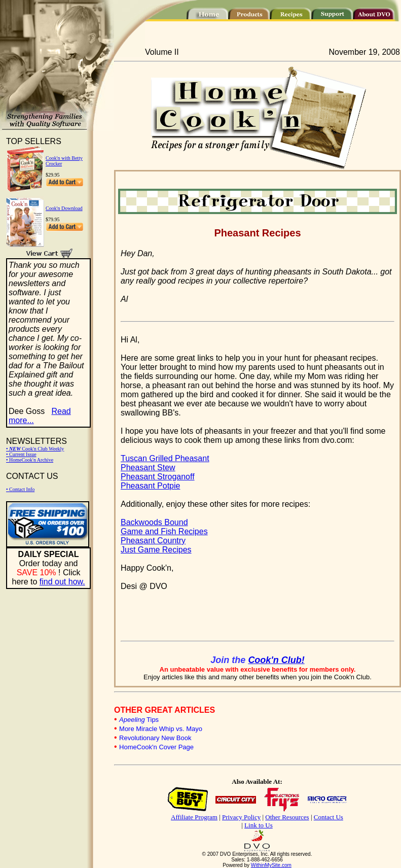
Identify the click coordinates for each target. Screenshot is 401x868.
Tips (139, 720)
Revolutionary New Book (155, 738)
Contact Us (329, 817)
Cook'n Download (64, 208)
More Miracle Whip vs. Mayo (161, 729)
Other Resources (287, 817)
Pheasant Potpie (150, 486)
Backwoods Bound (154, 522)
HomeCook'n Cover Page (156, 747)
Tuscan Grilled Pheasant (165, 458)
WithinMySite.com (271, 865)
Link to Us (259, 825)
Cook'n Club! (276, 660)
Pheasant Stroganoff (158, 477)
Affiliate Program (194, 817)
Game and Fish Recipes (164, 531)
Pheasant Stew (148, 467)
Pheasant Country (153, 541)
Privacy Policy (241, 817)
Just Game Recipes (156, 550)
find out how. (62, 582)
